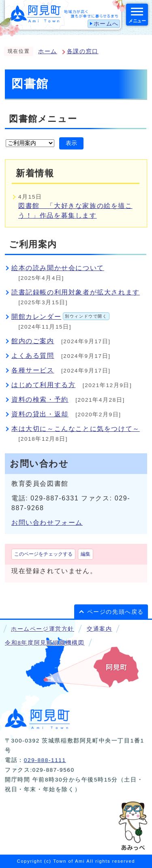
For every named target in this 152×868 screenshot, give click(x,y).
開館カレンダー (60, 317)
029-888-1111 (45, 760)
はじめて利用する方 (43, 385)
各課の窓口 (83, 51)
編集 (86, 554)
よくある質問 (33, 356)
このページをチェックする (43, 554)
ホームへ (106, 24)
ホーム (48, 51)
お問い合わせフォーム (47, 523)
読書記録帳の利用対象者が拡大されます (76, 292)
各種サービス (33, 370)
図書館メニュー (43, 119)
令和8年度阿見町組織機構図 (45, 643)
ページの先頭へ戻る (116, 612)
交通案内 (99, 629)
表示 (71, 143)
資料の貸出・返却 (40, 414)
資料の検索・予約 (40, 399)
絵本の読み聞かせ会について (58, 268)
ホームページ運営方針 (43, 629)
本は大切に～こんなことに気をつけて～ (76, 429)
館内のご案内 (33, 341)
